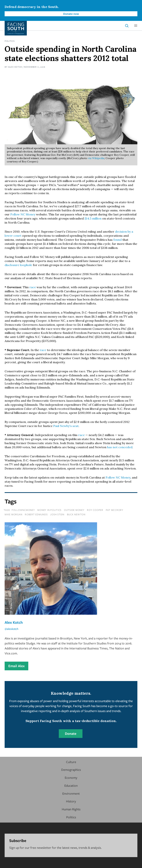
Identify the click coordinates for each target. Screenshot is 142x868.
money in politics (49, 510)
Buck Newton (76, 514)
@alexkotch (11, 629)
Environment (71, 793)
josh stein (57, 514)
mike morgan (13, 514)
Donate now (71, 14)
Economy (71, 778)
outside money (74, 510)
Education (71, 786)
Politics (10, 41)
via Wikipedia (96, 158)
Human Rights (71, 809)
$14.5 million (93, 218)
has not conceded (120, 447)
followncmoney (23, 510)
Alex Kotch (15, 67)
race (33, 287)
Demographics (71, 770)
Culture (71, 762)
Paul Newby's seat (66, 426)
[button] (136, 26)
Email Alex (16, 666)
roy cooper (95, 510)
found (118, 240)
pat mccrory (115, 510)
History (71, 801)
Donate (71, 733)
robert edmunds (36, 514)
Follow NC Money (23, 214)
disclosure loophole (18, 265)
